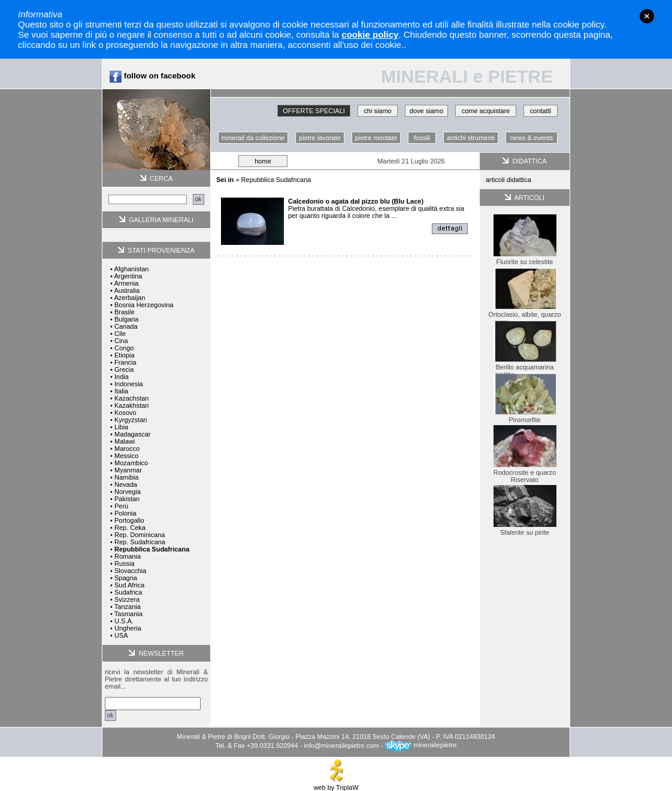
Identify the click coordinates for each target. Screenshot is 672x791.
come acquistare (486, 111)
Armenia (126, 283)
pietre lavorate (320, 138)
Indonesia (129, 384)
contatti (541, 111)
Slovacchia (130, 571)
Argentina (128, 276)
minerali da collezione (253, 138)
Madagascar (133, 434)
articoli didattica (508, 180)
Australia (127, 290)
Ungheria (128, 628)
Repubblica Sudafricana (276, 180)
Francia (125, 362)
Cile (120, 334)
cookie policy (370, 34)
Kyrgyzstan (131, 420)
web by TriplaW (336, 784)
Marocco (127, 448)
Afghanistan (131, 269)
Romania (128, 556)
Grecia (124, 369)
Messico (126, 456)
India (122, 377)
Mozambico (131, 463)
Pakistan (127, 499)
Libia (121, 427)
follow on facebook (152, 76)
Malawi (125, 441)
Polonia (125, 513)
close (647, 16)
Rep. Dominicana (140, 535)
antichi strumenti (471, 138)
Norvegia (128, 492)
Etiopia (125, 355)
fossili (422, 138)
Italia (121, 391)
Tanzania (128, 607)
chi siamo (377, 111)
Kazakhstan (131, 405)
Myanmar (128, 470)
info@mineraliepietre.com (341, 745)
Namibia (126, 477)
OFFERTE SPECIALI (314, 111)
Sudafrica (128, 592)
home (263, 161)
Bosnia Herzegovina (144, 305)
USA (121, 635)
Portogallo (129, 520)
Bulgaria (126, 319)
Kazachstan (131, 398)
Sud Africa (129, 585)
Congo (124, 348)
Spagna (126, 578)
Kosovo (125, 413)
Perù (121, 506)
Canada (126, 326)
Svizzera (127, 599)
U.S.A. (124, 621)
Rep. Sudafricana (140, 542)
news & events (532, 138)
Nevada (126, 484)
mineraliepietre (420, 745)
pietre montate (376, 138)
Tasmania (128, 614)
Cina (121, 341)
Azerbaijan (129, 298)
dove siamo (426, 111)
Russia (125, 563)
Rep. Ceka (130, 528)
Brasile (125, 312)
